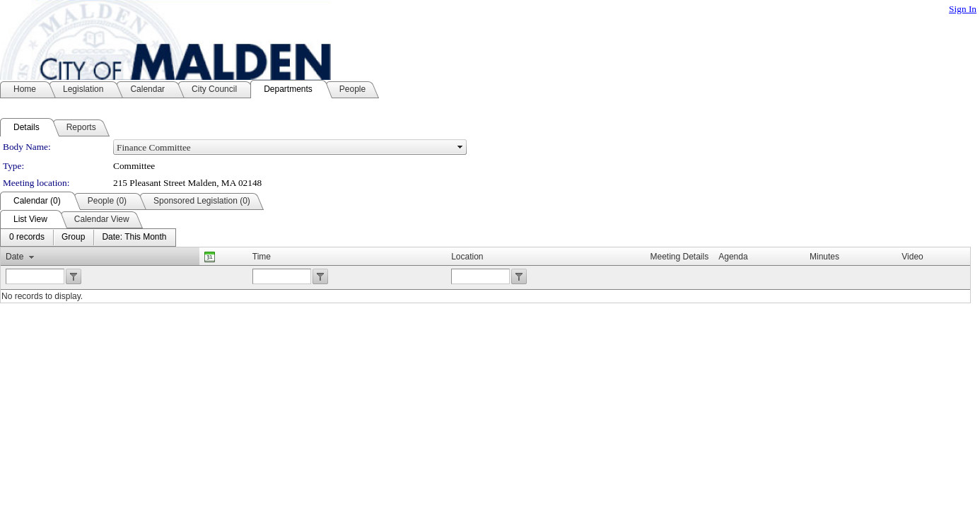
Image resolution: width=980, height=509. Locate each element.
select (460, 147)
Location (467, 257)
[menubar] (88, 238)
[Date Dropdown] (134, 238)
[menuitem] (27, 238)
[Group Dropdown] (73, 238)
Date (14, 257)
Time (262, 257)
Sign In (963, 9)
